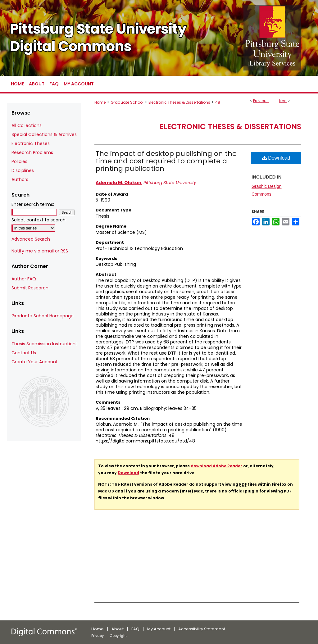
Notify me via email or (40, 251)
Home (100, 102)
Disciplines (23, 170)
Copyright (118, 636)
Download (276, 158)
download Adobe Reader (216, 466)
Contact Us (24, 353)
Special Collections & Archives (44, 134)
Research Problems (32, 152)
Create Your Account (35, 362)
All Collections (27, 125)
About (118, 629)
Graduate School (127, 102)
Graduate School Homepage (43, 316)
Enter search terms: (33, 204)
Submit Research (30, 288)
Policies (19, 161)
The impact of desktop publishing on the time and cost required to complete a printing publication (166, 161)
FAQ (135, 629)
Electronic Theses (31, 143)
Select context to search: (39, 220)
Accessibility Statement (202, 629)
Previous (261, 101)
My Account (159, 629)
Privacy (98, 636)
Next (283, 101)
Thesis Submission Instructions (45, 344)
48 (218, 102)
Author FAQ (24, 279)
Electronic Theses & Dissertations (179, 102)
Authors (20, 179)
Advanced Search (31, 239)
